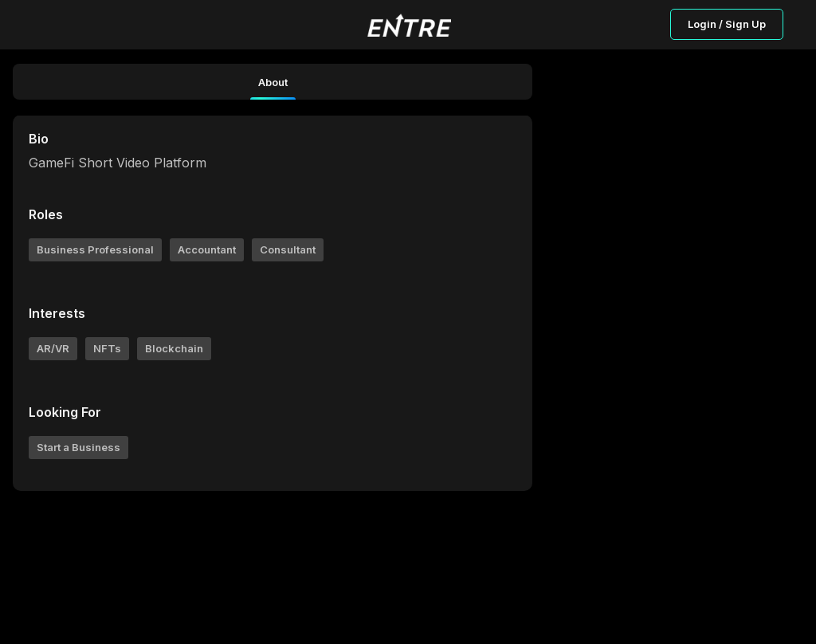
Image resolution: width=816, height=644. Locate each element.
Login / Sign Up (727, 24)
